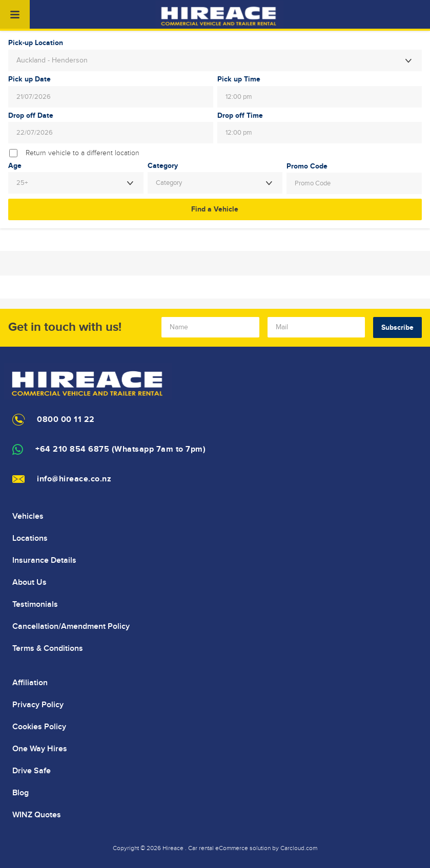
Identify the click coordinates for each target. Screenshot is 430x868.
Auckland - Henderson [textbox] (52, 60)
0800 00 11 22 (66, 420)
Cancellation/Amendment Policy (71, 626)
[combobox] (215, 60)
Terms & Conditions (48, 648)
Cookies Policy (39, 727)
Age (15, 166)
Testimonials (35, 604)
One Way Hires (40, 749)
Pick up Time (239, 79)
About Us (29, 582)
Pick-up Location (36, 43)
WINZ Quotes (37, 815)
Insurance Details (44, 560)
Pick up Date (29, 79)
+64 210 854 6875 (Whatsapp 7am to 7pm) (120, 449)
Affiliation (30, 683)
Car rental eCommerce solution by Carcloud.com (253, 848)
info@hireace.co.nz (74, 479)
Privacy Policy (38, 705)
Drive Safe (32, 771)
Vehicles (28, 516)
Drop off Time (240, 116)
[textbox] (215, 183)
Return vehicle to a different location (83, 153)
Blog (21, 793)
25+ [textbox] (22, 183)
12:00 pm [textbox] (239, 97)
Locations (30, 538)
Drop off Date (31, 116)
